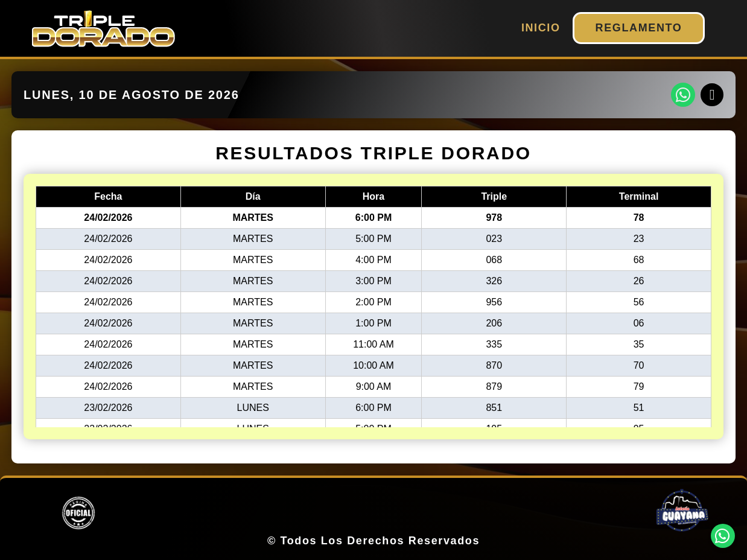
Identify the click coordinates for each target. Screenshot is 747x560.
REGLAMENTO (639, 28)
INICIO (541, 28)
